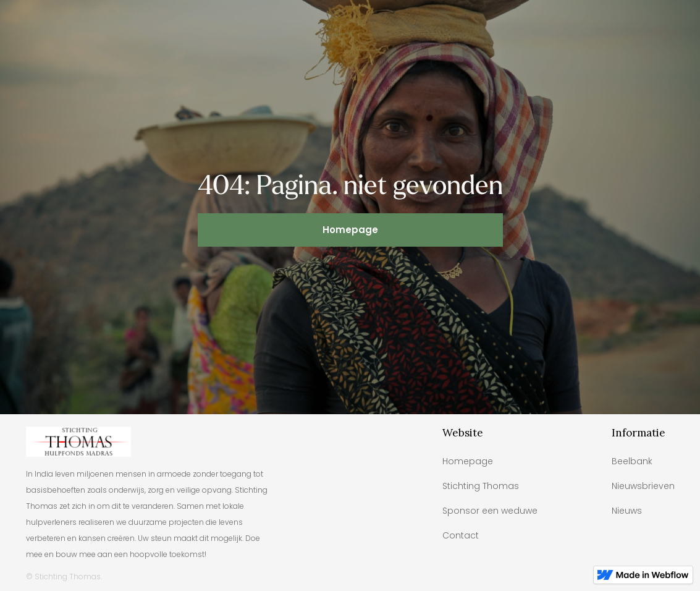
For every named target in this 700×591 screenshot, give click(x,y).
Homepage (350, 230)
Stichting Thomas (481, 486)
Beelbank (632, 461)
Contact (461, 535)
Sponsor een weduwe (490, 511)
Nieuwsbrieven (643, 486)
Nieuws (627, 511)
